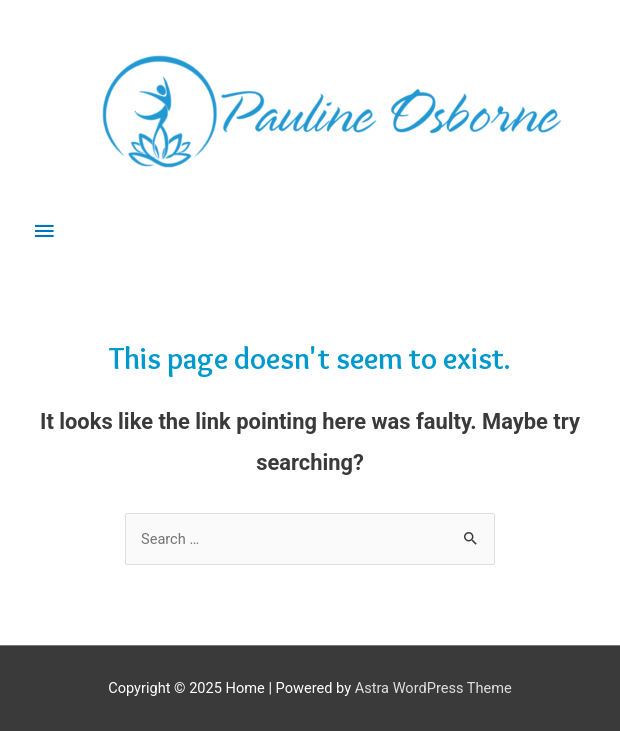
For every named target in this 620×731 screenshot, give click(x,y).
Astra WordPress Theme (433, 688)
